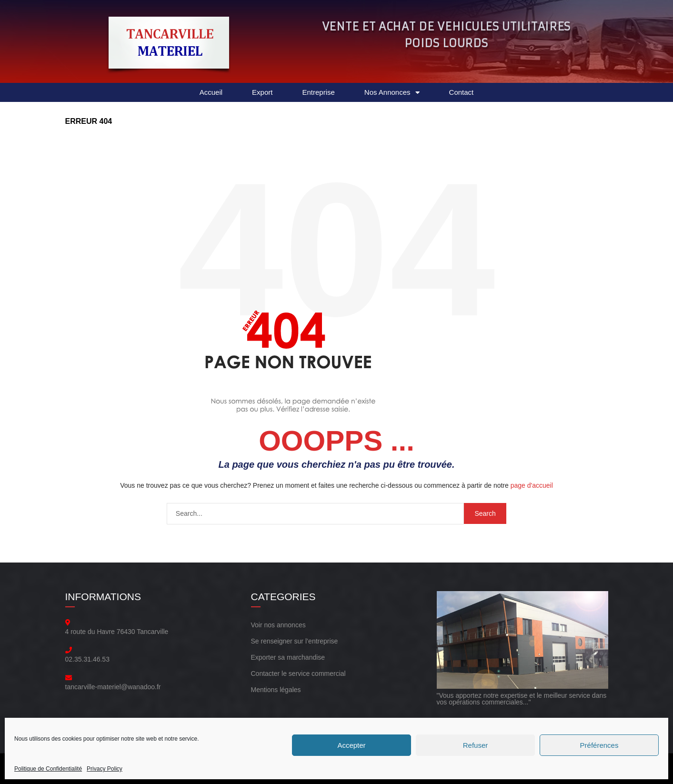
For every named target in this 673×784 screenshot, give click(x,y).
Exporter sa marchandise (288, 657)
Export (262, 92)
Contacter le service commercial (298, 673)
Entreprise (318, 92)
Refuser (476, 745)
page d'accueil (532, 485)
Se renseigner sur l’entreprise (295, 641)
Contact (462, 92)
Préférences (599, 745)
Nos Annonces (392, 93)
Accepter (351, 745)
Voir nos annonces (278, 625)
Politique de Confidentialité (48, 769)
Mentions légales (276, 690)
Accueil (211, 92)
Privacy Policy (105, 769)
